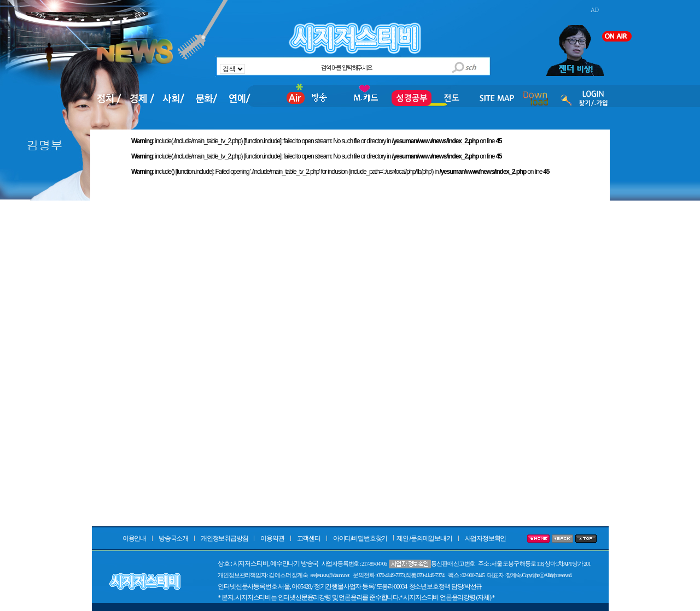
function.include (262, 141)
